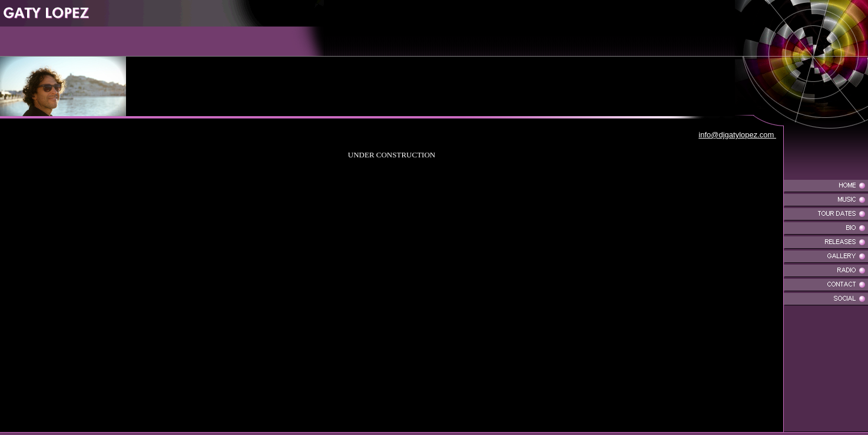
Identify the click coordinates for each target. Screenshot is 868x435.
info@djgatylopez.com (737, 135)
